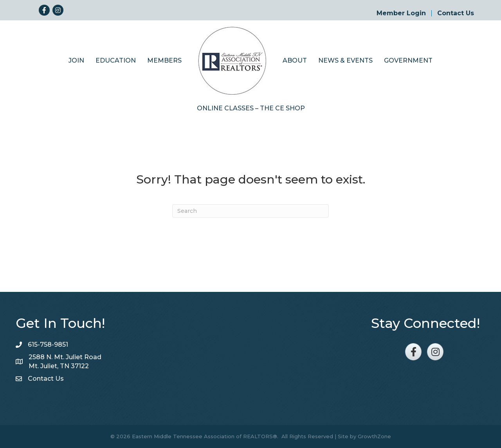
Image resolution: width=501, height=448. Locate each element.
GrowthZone (374, 436)
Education (116, 60)
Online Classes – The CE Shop (251, 108)
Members (164, 60)
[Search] (250, 211)
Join (76, 60)
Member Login (401, 13)
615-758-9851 (48, 345)
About (295, 60)
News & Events (345, 60)
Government (408, 60)
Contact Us (456, 13)
